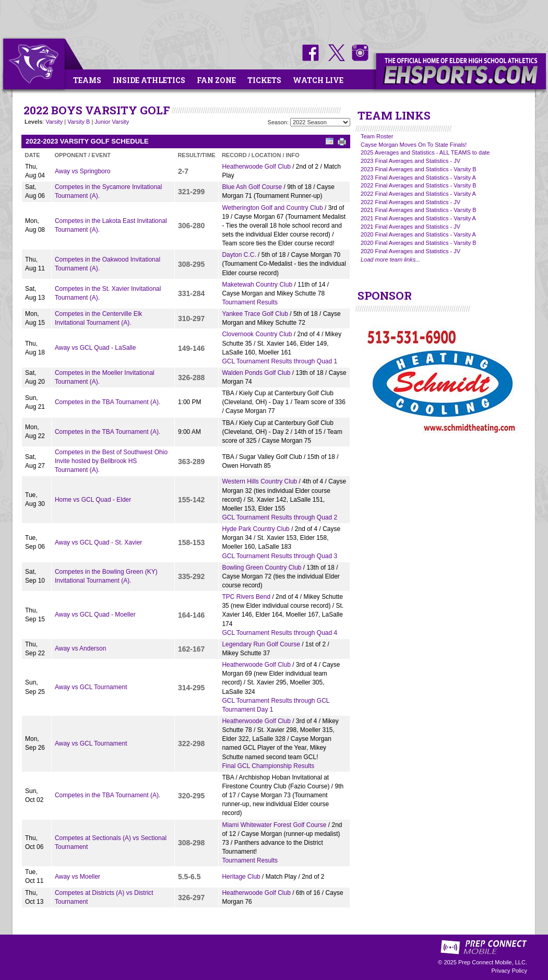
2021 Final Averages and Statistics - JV (410, 227)
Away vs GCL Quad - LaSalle (95, 348)
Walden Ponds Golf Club (256, 373)
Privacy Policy (509, 971)
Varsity (54, 122)
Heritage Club (241, 877)
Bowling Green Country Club (261, 568)
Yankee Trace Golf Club (255, 314)
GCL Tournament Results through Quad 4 (279, 633)
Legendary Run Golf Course (261, 644)
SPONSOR (385, 296)
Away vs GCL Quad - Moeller (95, 615)
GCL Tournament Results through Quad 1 (279, 361)
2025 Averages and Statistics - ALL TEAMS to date (425, 152)
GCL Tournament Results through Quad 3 (279, 556)
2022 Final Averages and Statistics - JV (410, 202)
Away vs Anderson (81, 648)
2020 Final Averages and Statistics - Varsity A (418, 234)
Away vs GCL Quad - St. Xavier (98, 542)
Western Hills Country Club (259, 481)
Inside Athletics (149, 80)
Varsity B (79, 122)
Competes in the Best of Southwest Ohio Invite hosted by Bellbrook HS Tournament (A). (111, 461)
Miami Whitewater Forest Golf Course (274, 825)
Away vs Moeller (78, 877)
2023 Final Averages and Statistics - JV (410, 161)
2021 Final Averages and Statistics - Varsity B (419, 210)
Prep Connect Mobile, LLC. (493, 962)
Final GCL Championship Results (268, 766)
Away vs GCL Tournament (91, 687)
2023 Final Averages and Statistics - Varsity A (418, 178)
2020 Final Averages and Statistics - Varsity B (419, 243)
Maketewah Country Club (257, 285)
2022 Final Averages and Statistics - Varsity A (418, 194)
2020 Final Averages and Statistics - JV (410, 251)
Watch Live (318, 80)
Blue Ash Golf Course (252, 187)
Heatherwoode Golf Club (256, 167)
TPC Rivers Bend (246, 597)
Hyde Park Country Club (255, 529)
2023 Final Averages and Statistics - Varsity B (419, 169)
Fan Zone (216, 80)
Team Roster (377, 136)
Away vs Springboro (83, 171)
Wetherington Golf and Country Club (272, 208)
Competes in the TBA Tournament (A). (108, 402)
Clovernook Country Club (257, 334)
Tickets (264, 80)
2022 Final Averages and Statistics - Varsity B (419, 185)
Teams (87, 80)
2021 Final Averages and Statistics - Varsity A (418, 218)
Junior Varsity (112, 122)
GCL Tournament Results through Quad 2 (279, 517)
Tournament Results (250, 302)
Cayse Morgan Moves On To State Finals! (414, 145)
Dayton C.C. (239, 255)
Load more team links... (390, 259)
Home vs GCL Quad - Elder (93, 500)
